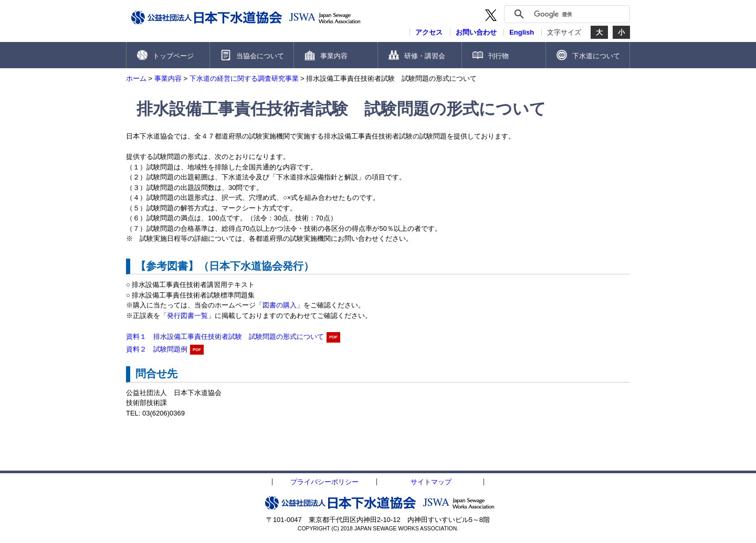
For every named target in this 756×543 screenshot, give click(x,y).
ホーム (136, 78)
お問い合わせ (476, 32)
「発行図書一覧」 (187, 316)
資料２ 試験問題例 (157, 349)
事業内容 (168, 78)
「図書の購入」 (280, 305)
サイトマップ (431, 482)
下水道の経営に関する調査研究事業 (244, 78)
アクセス (429, 32)
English (522, 32)
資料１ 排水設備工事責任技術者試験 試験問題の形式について (225, 337)
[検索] (579, 14)
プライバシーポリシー (324, 482)
